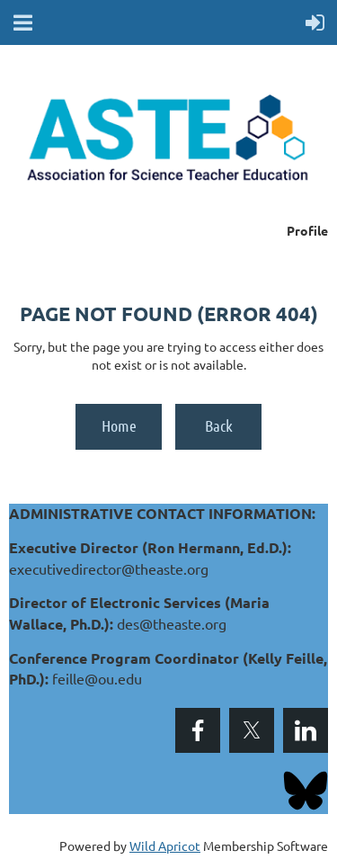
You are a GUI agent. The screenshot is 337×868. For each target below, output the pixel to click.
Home (119, 425)
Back (219, 425)
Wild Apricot (165, 846)
